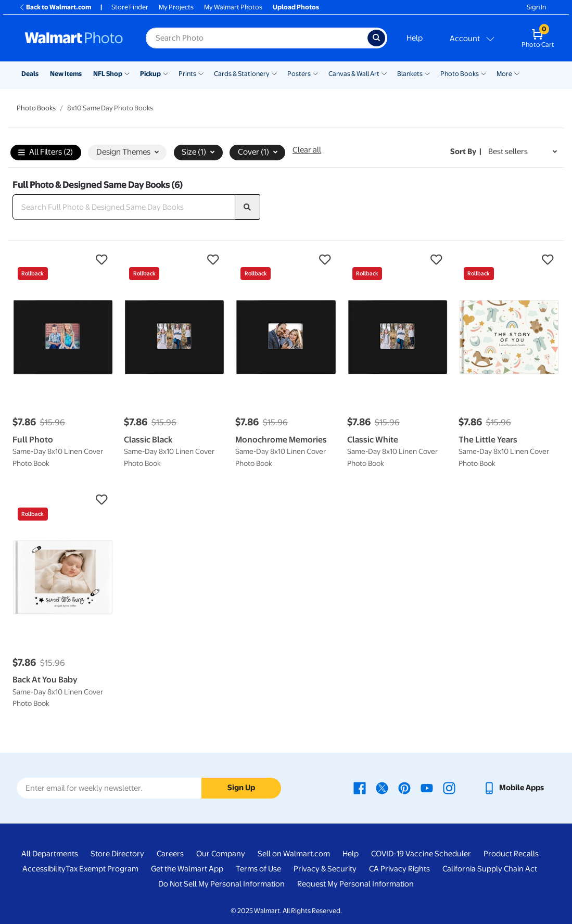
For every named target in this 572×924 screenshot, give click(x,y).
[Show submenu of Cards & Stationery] (274, 73)
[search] (248, 207)
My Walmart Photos (233, 7)
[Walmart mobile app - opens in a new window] (513, 788)
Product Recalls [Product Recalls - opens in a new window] (511, 854)
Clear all (307, 150)
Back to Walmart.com (55, 7)
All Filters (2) (46, 153)
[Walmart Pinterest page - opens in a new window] (404, 788)
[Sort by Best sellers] (523, 152)
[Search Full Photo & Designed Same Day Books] (124, 207)
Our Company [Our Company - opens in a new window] (221, 854)
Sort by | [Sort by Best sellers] (466, 151)
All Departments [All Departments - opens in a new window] (50, 854)
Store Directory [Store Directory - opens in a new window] (117, 854)
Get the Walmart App (187, 869)
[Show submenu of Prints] (201, 73)
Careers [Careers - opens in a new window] (170, 854)
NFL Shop (108, 74)
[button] (63, 260)
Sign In (536, 7)
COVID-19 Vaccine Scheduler (421, 854)
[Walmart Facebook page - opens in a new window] (360, 788)
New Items (66, 74)
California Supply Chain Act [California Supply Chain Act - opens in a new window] (490, 869)
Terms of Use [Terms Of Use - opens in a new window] (258, 869)
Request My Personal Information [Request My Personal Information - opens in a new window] (355, 884)
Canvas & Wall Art (354, 74)
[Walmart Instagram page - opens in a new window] (449, 788)
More (504, 74)
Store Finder (130, 7)
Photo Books (460, 74)
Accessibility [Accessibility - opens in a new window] (44, 869)
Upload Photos (296, 7)
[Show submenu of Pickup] (166, 73)
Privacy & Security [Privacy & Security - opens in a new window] (325, 869)
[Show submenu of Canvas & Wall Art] (384, 73)
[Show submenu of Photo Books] (484, 73)
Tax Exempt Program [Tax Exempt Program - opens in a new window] (102, 869)
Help (415, 38)
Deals (30, 74)
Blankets (410, 74)
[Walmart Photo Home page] (74, 38)
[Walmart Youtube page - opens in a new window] (427, 788)
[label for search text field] (257, 38)
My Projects (176, 7)
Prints (187, 74)
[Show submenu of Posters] (315, 73)
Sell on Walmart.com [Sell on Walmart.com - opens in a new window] (294, 854)
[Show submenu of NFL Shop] (127, 73)
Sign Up (241, 788)
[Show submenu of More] (517, 73)
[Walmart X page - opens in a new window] (382, 788)
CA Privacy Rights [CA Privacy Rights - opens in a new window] (399, 869)
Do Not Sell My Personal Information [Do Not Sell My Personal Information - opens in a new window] (221, 884)
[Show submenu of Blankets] (427, 73)
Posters (299, 74)
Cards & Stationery (242, 74)
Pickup (150, 74)
